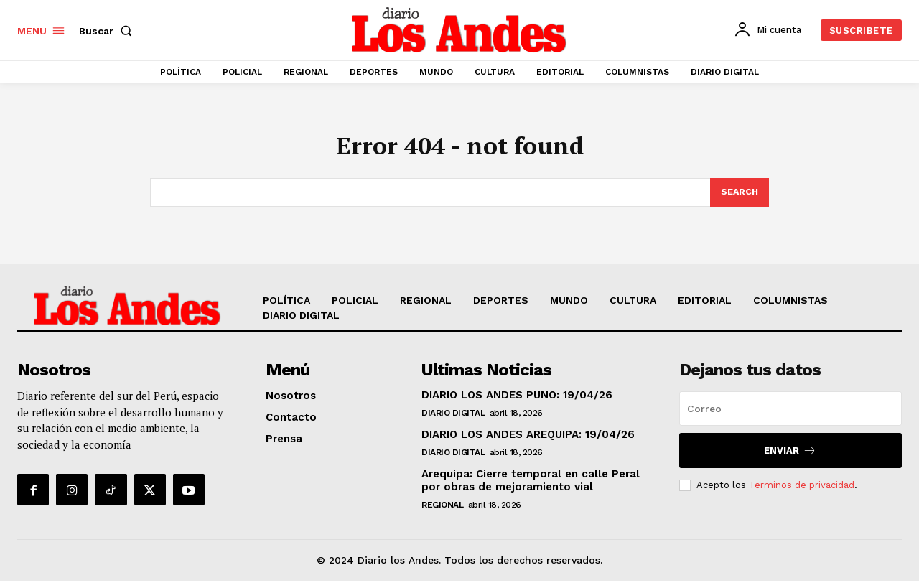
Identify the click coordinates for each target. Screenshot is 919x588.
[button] (108, 31)
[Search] (739, 199)
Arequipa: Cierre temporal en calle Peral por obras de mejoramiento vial (531, 487)
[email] (790, 416)
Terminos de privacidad (802, 491)
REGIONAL (442, 512)
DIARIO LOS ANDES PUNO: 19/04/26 (517, 402)
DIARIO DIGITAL (453, 420)
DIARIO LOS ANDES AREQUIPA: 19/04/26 (528, 442)
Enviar (790, 458)
